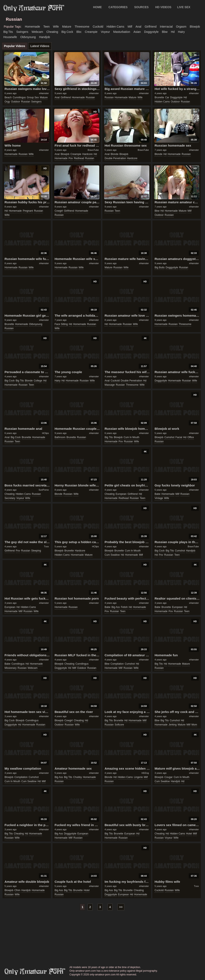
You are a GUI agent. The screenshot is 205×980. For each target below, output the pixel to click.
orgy (7, 102)
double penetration (115, 158)
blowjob (195, 27)
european (121, 494)
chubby (77, 777)
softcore (119, 725)
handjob (44, 37)
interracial (166, 27)
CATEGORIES (118, 7)
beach (8, 97)
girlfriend (151, 27)
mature (67, 27)
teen (47, 27)
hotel (189, 834)
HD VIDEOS (163, 7)
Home (97, 7)
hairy (181, 32)
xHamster (44, 93)
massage (110, 385)
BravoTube (93, 150)
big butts (160, 267)
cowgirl (59, 211)
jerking (173, 725)
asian (137, 32)
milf (130, 27)
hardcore (87, 154)
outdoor (16, 102)
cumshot (169, 437)
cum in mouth (131, 437)
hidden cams (115, 27)
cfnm (17, 890)
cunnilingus (19, 97)
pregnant (28, 211)
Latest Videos (40, 46)
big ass (116, 607)
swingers (22, 32)
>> (121, 907)
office (191, 437)
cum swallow (112, 555)
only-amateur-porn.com (34, 972)
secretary (10, 498)
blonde (114, 154)
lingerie (138, 777)
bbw (165, 32)
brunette (159, 97)
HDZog (145, 773)
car (167, 97)
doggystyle (151, 32)
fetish (124, 607)
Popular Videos (15, 46)
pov (71, 158)
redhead (79, 158)
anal (138, 27)
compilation (117, 664)
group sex (33, 97)
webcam (37, 32)
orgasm (181, 27)
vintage (159, 498)
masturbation (122, 32)
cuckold (98, 27)
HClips (45, 433)
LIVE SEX (184, 7)
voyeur (105, 32)
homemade (32, 27)
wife (56, 27)
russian (26, 102)
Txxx (46, 546)
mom (194, 725)
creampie (91, 32)
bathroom (60, 437)
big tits (8, 32)
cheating (52, 32)
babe (157, 494)
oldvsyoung (28, 37)
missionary (11, 668)
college (38, 381)
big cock (67, 32)
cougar (168, 777)
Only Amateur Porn (33, 8)
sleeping (36, 551)
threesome (82, 27)
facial (179, 437)
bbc (79, 32)
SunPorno (44, 490)
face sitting (61, 324)
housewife (10, 37)
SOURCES (141, 7)
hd (173, 32)
